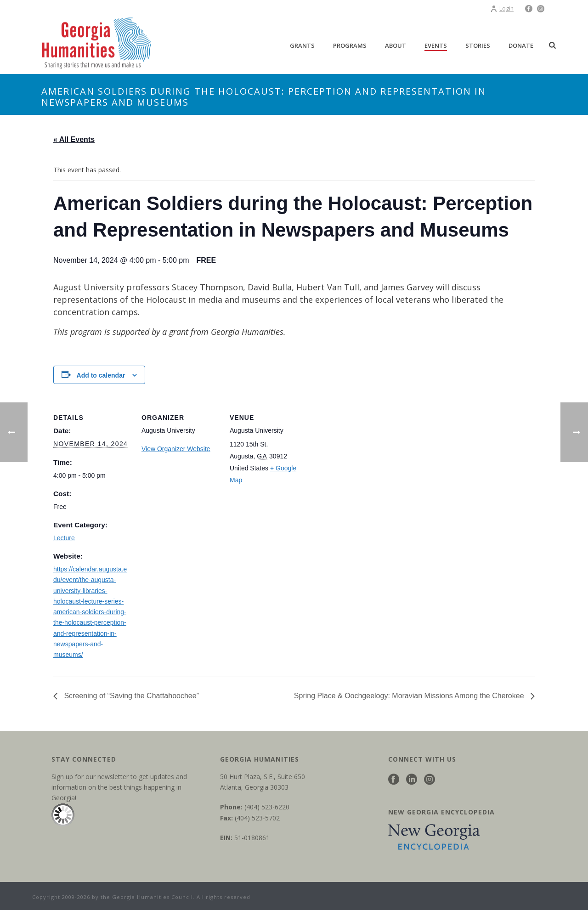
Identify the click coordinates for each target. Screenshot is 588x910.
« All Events (74, 139)
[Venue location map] (366, 462)
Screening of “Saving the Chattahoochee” (130, 696)
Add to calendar (101, 375)
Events (436, 45)
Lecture (64, 538)
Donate (521, 45)
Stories (478, 45)
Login (502, 8)
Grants (302, 45)
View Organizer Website (176, 449)
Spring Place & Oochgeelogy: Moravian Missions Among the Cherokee (410, 696)
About (396, 45)
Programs (350, 45)
